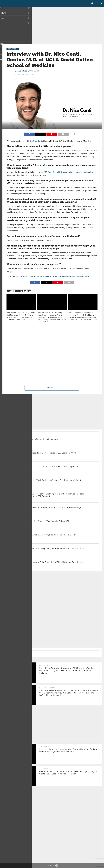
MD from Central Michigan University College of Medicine (69, 172)
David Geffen (26, 276)
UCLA (87, 276)
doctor (36, 276)
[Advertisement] (52, 25)
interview (57, 276)
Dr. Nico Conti (36, 141)
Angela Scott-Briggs (25, 71)
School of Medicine (75, 276)
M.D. (64, 276)
